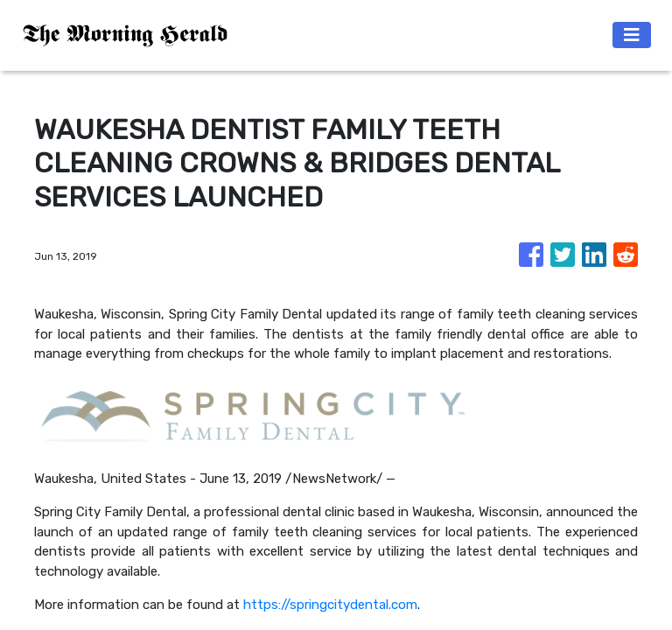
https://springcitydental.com (330, 605)
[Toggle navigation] (632, 35)
